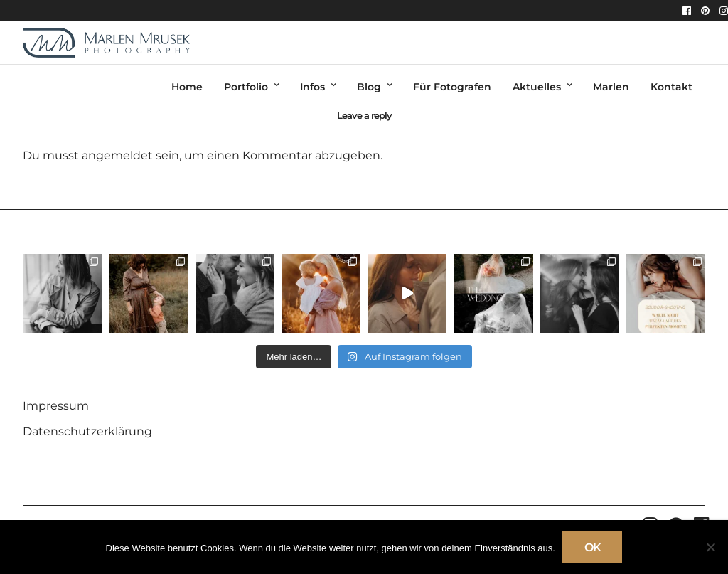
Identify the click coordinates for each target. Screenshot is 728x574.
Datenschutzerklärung (87, 431)
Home (187, 87)
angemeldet (117, 155)
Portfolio (246, 87)
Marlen (611, 87)
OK (593, 547)
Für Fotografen (452, 87)
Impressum (56, 406)
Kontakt (671, 87)
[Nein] (710, 547)
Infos (312, 87)
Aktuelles (537, 87)
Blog (369, 87)
